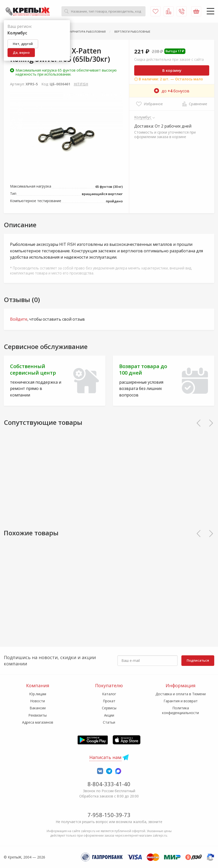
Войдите (19, 319)
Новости (38, 701)
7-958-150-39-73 (109, 815)
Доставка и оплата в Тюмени (181, 694)
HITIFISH (81, 84)
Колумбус (143, 117)
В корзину (172, 70)
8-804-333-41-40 (109, 784)
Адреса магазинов (38, 722)
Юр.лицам (38, 694)
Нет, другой (23, 44)
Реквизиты (38, 715)
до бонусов (172, 91)
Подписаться (198, 660)
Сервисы (109, 708)
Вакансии (38, 708)
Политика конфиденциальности (180, 710)
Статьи (109, 722)
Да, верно (21, 52)
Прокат (109, 701)
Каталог (109, 694)
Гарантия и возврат (181, 701)
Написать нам (105, 757)
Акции (109, 715)
